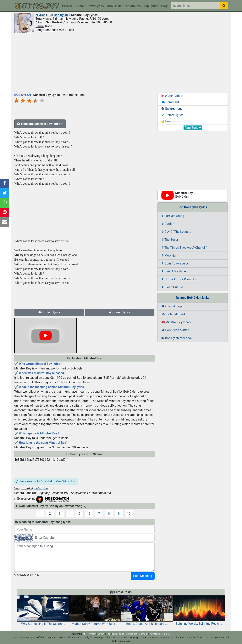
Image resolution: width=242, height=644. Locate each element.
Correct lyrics (120, 312)
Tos (108, 634)
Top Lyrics (151, 6)
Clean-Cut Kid (172, 287)
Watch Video (172, 96)
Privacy (91, 634)
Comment (170, 102)
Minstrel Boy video (176, 322)
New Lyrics (96, 6)
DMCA (101, 634)
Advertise (155, 634)
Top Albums (132, 6)
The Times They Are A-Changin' (184, 248)
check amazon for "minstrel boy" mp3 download (46, 481)
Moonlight (170, 255)
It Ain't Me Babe (174, 271)
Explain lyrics (49, 312)
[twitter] (84, 634)
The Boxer (170, 240)
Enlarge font (172, 109)
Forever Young (173, 216)
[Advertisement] (121, 62)
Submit (81, 6)
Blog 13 (166, 634)
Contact (143, 634)
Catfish (168, 224)
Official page (172, 306)
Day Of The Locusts (176, 232)
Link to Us (132, 634)
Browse (67, 6)
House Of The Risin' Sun (179, 279)
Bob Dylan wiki (174, 314)
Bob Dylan (61, 15)
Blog (164, 6)
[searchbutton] (224, 6)
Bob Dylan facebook (177, 338)
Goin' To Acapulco (175, 263)
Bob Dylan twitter (175, 330)
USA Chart (114, 6)
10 (129, 514)
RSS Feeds (118, 634)
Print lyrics (171, 121)
